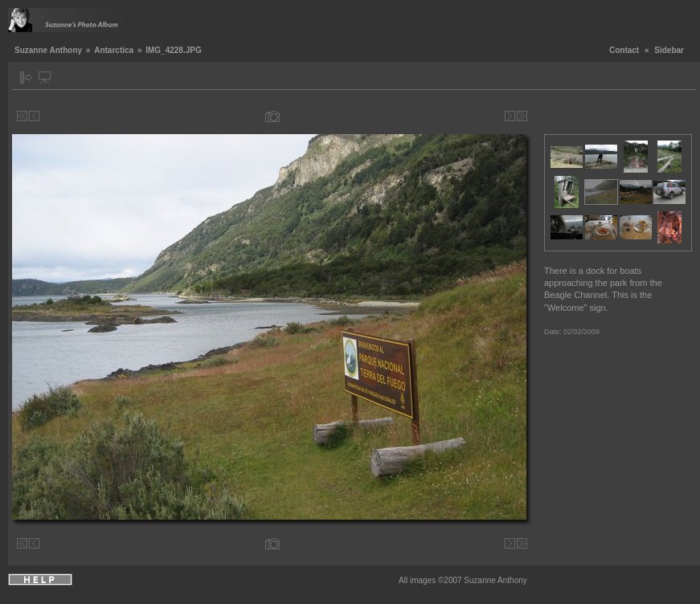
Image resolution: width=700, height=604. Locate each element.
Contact (624, 50)
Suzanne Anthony (48, 50)
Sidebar (669, 50)
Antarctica (114, 50)
